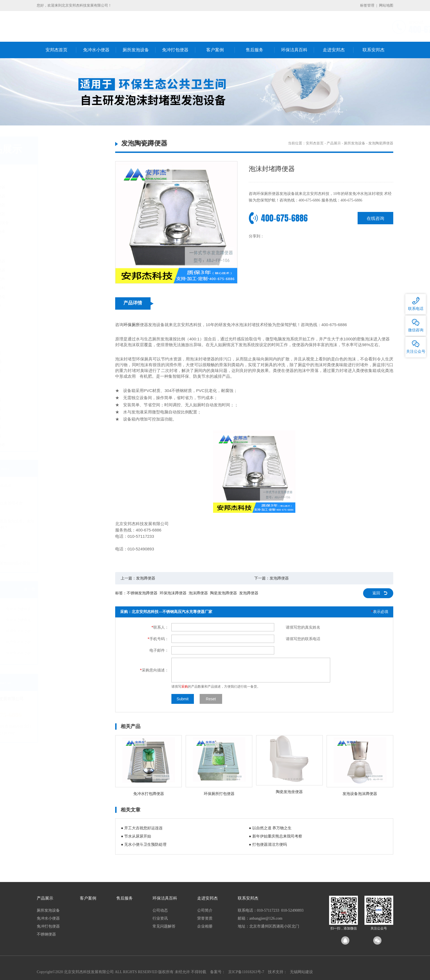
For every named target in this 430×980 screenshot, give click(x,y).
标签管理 (367, 5)
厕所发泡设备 (136, 50)
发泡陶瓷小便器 (59, 214)
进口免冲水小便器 (52, 654)
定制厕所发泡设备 (61, 223)
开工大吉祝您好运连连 (58, 485)
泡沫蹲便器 (198, 593)
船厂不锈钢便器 (59, 445)
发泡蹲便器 (146, 578)
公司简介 (205, 910)
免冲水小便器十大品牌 (52, 643)
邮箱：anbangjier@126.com (260, 918)
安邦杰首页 (56, 50)
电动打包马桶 (57, 362)
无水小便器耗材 (59, 288)
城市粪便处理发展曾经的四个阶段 (67, 563)
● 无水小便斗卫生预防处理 (144, 845)
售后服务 (254, 50)
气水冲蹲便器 (57, 400)
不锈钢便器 (53, 386)
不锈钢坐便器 (57, 427)
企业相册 (205, 926)
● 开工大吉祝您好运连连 (142, 828)
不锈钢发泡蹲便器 (142, 593)
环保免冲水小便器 (86, 632)
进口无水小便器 (59, 270)
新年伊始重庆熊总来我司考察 (64, 503)
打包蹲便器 (55, 335)
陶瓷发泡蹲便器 (224, 593)
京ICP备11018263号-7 (246, 972)
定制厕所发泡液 (59, 232)
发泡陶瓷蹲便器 (59, 187)
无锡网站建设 (301, 972)
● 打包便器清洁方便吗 (268, 845)
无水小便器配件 (59, 279)
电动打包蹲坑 (57, 353)
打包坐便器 (55, 344)
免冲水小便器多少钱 (86, 610)
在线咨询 (375, 218)
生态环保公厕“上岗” (56, 546)
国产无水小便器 (59, 261)
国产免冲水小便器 (86, 643)
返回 (376, 593)
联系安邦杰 (374, 50)
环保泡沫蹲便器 (173, 593)
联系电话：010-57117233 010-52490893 (271, 910)
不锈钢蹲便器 (57, 418)
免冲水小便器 (96, 50)
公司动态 (160, 910)
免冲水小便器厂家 (52, 632)
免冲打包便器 (175, 50)
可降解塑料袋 (57, 371)
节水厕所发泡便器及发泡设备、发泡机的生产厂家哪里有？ (69, 524)
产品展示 (334, 143)
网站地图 (386, 5)
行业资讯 (160, 918)
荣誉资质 (205, 918)
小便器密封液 (57, 305)
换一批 (97, 589)
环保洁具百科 (294, 50)
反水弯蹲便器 (57, 436)
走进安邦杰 (334, 50)
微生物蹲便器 (57, 409)
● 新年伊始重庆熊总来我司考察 (276, 836)
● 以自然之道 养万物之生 (270, 828)
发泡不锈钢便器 (59, 196)
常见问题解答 (164, 926)
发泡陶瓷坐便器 (59, 205)
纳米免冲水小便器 (86, 654)
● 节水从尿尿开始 (136, 836)
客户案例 (215, 50)
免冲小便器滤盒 (59, 297)
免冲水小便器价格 (52, 621)
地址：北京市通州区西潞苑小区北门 (268, 926)
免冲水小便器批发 (86, 621)
